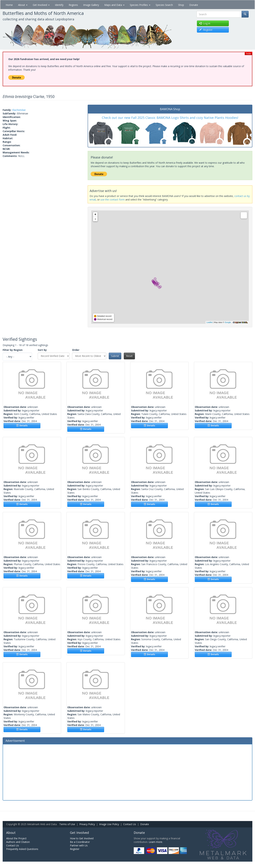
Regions (73, 5)
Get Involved (41, 5)
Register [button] (206, 30)
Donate (194, 5)
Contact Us (130, 824)
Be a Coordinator (80, 842)
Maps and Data (114, 5)
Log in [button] (205, 23)
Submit (115, 356)
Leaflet (209, 322)
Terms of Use (67, 824)
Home (9, 5)
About (23, 5)
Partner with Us (79, 845)
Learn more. (156, 842)
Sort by (42, 350)
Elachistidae (19, 110)
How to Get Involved (82, 838)
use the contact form (113, 200)
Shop (181, 5)
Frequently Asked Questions (22, 849)
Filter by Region (13, 350)
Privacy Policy (87, 824)
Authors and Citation (18, 842)
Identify (59, 5)
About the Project (16, 838)
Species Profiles (140, 5)
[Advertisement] (127, 772)
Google (228, 322)
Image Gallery (91, 5)
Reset (129, 356)
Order (76, 350)
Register (75, 849)
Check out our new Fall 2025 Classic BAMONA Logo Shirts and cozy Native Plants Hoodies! (170, 118)
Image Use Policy (109, 824)
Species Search (164, 5)
